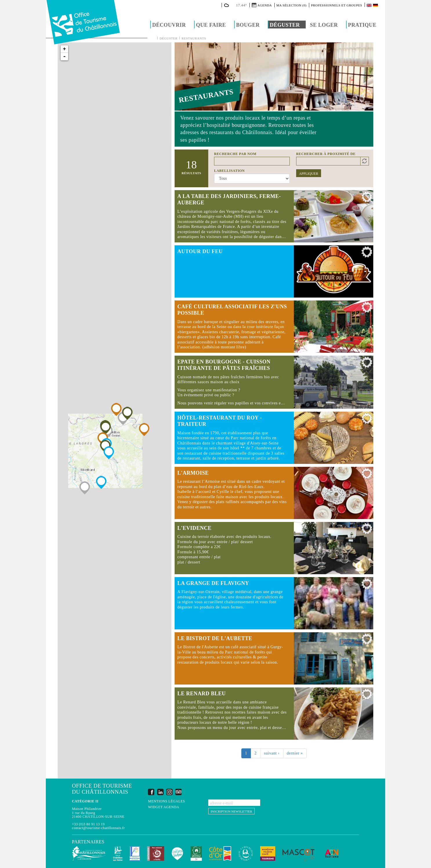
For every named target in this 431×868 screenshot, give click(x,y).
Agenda (265, 5)
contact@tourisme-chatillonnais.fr (98, 828)
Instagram (169, 792)
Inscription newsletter (231, 811)
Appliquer (309, 174)
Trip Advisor (178, 792)
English (370, 5)
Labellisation (229, 171)
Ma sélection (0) (291, 5)
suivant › (272, 753)
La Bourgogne (246, 853)
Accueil (153, 38)
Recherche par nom (235, 154)
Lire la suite (274, 216)
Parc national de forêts (156, 853)
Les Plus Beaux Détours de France (135, 853)
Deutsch (376, 5)
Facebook (151, 792)
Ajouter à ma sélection (367, 198)
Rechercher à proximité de (326, 154)
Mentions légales (166, 801)
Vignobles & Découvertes (196, 853)
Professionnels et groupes (336, 5)
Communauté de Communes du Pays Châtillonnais (89, 853)
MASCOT (298, 853)
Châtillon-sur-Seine (118, 853)
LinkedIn (160, 792)
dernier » (295, 753)
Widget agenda (163, 807)
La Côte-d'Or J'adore (177, 853)
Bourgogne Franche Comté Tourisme (268, 853)
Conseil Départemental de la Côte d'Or (220, 853)
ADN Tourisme (332, 853)
